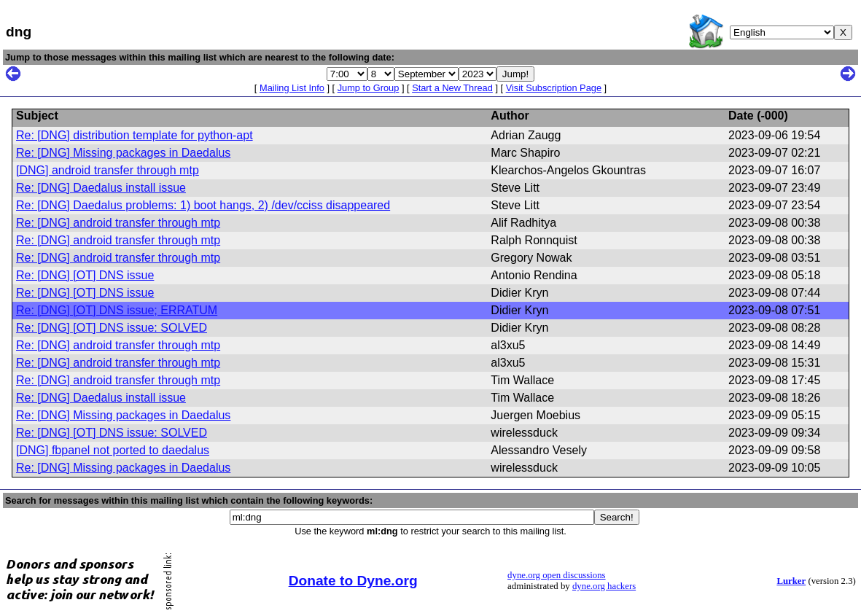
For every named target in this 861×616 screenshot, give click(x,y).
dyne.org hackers (604, 586)
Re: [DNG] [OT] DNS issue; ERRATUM (117, 310)
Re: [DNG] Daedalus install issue (101, 188)
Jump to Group (369, 88)
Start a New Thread (452, 88)
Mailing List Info (292, 88)
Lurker (791, 581)
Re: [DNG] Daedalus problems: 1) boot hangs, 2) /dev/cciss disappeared (203, 205)
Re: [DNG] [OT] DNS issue (85, 275)
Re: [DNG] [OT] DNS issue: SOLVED (112, 328)
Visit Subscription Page (554, 88)
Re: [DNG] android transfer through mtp (118, 223)
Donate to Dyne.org (353, 581)
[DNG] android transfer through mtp (108, 170)
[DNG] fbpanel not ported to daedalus (113, 450)
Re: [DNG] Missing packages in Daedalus (123, 153)
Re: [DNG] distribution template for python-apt (135, 135)
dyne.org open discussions (556, 575)
